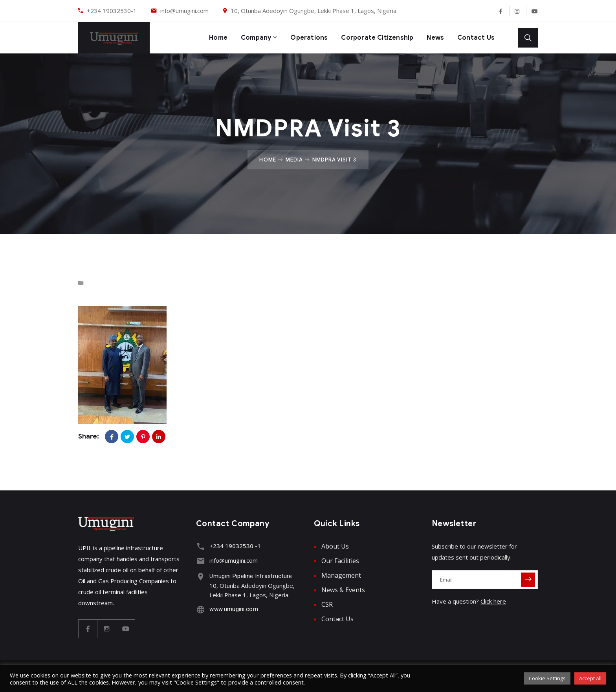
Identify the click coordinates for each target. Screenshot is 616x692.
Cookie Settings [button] (547, 678)
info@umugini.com (184, 11)
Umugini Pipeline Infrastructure (249, 575)
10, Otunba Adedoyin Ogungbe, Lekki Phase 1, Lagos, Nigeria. (314, 11)
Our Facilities (340, 561)
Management (341, 575)
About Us (335, 546)
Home (204, 38)
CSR (327, 604)
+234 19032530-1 (112, 11)
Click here (493, 601)
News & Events (343, 590)
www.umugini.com (232, 608)
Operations (300, 38)
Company (244, 38)
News (434, 38)
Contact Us (476, 38)
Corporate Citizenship (372, 38)
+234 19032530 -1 (234, 546)
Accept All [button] (590, 678)
